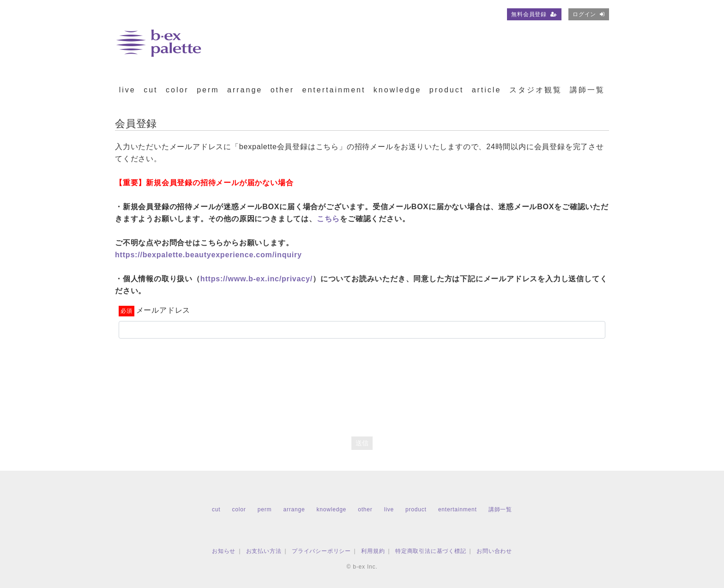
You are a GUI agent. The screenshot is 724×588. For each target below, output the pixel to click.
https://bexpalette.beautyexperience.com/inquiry (208, 255)
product (446, 90)
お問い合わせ (494, 551)
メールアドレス (163, 310)
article (487, 90)
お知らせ (224, 551)
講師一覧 (587, 90)
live (127, 90)
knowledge (398, 90)
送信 (362, 443)
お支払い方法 (264, 551)
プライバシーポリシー (321, 551)
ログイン (589, 14)
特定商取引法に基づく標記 (431, 551)
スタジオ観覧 (536, 90)
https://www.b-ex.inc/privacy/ (256, 279)
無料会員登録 (534, 14)
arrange (245, 90)
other (282, 90)
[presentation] (362, 381)
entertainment (334, 90)
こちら (328, 219)
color (177, 90)
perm (208, 90)
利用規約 (373, 551)
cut (151, 90)
